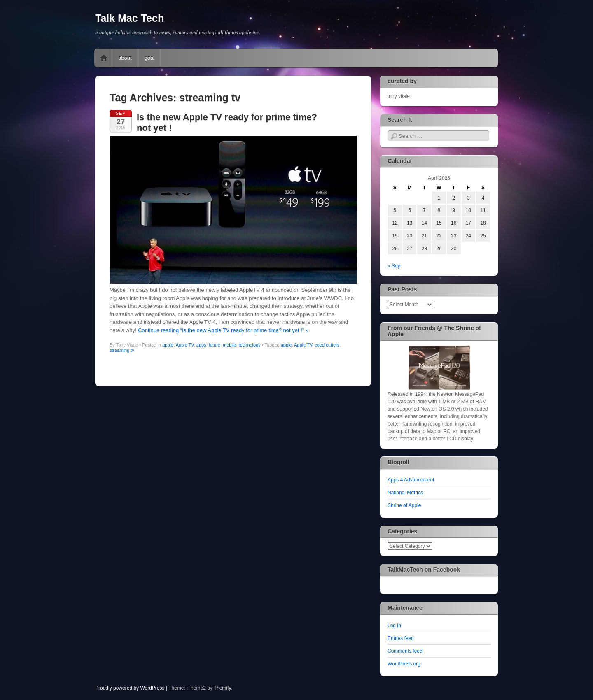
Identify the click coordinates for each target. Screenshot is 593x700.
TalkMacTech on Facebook (424, 570)
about (125, 58)
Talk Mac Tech (130, 18)
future (215, 345)
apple (168, 345)
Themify (222, 688)
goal (150, 58)
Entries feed (401, 638)
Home (104, 58)
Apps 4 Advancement (411, 480)
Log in (394, 626)
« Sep (394, 266)
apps (201, 345)
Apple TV (185, 345)
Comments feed (405, 651)
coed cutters (327, 345)
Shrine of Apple (404, 505)
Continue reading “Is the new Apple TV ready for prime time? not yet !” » (223, 330)
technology (250, 345)
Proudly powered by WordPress (130, 688)
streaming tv (122, 350)
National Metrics (405, 493)
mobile (229, 345)
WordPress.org (404, 664)
